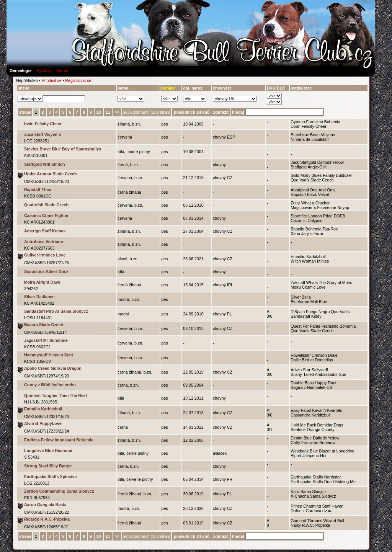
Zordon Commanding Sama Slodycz (59, 491)
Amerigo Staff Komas (45, 231)
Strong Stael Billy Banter (48, 466)
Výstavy (44, 70)
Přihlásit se (52, 80)
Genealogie (20, 70)
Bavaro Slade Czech (44, 325)
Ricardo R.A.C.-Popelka (47, 519)
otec (308, 88)
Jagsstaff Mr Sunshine (46, 340)
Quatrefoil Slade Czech (46, 205)
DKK (271, 88)
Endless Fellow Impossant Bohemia (59, 440)
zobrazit (221, 112)
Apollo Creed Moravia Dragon (53, 368)
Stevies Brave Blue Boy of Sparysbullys (63, 149)
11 (108, 112)
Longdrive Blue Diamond (48, 451)
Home (63, 70)
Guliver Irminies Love (45, 255)
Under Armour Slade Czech (51, 174)
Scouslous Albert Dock (46, 271)
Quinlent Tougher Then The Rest (56, 395)
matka (296, 88)
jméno (24, 88)
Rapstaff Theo (38, 189)
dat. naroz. (193, 88)
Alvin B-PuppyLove (43, 423)
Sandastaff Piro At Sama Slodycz (56, 311)
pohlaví (168, 88)
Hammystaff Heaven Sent (49, 355)
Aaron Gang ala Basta (45, 505)
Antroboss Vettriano (44, 242)
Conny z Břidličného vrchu (50, 385)
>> (117, 112)
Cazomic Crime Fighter (46, 216)
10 (99, 112)
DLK (281, 88)
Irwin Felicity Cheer (43, 124)
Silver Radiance (39, 297)
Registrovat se (78, 80)
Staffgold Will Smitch (44, 164)
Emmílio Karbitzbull (43, 409)
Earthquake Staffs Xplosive (50, 477)
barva (123, 88)
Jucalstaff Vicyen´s (42, 134)
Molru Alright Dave (42, 282)
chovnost (222, 88)
